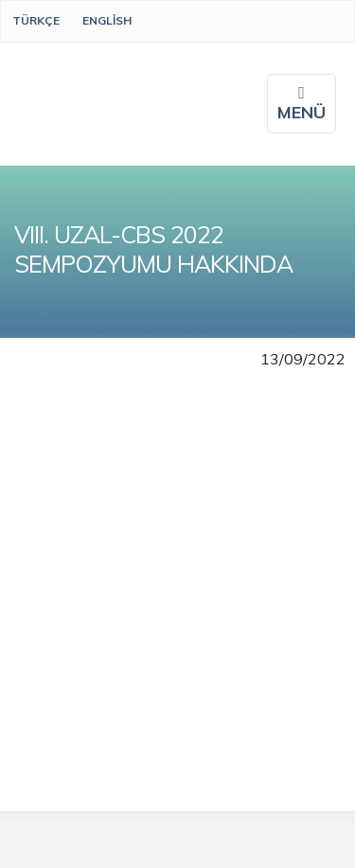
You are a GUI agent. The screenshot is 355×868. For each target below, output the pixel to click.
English (107, 20)
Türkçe (36, 20)
